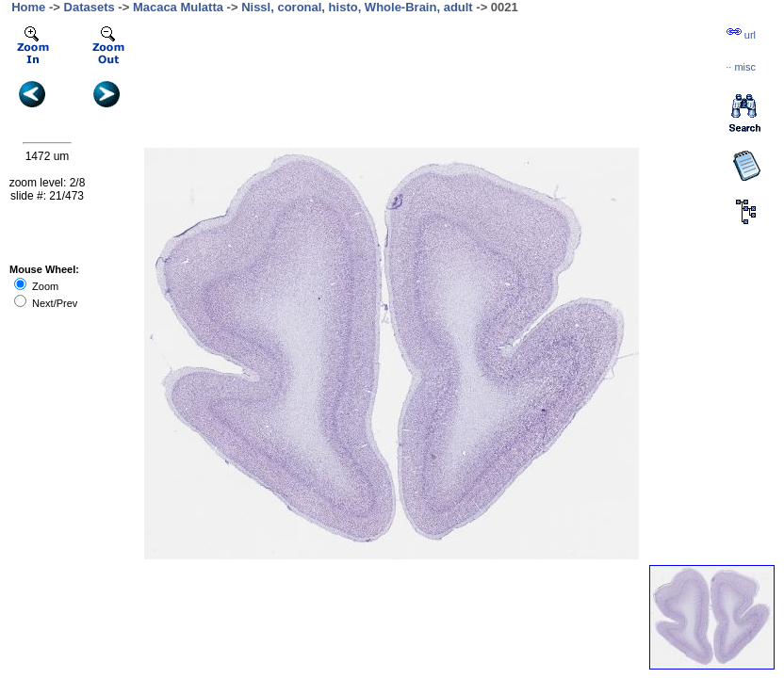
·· (741, 67)
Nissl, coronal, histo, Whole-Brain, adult (357, 7)
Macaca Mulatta (178, 7)
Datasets (90, 7)
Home (28, 7)
